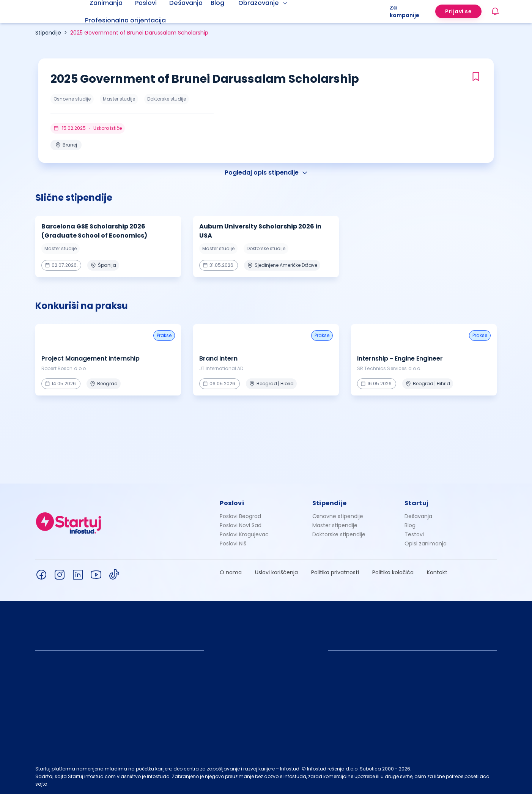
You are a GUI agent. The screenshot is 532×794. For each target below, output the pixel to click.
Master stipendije (335, 525)
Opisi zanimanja (426, 544)
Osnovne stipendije (338, 516)
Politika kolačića (393, 572)
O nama (231, 572)
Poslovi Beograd (240, 516)
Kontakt (437, 572)
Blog (410, 525)
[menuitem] (135, 20)
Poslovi (232, 503)
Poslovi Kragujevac (244, 534)
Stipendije (48, 33)
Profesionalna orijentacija (125, 20)
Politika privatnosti (335, 572)
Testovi (414, 534)
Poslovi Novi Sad (241, 525)
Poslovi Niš (233, 544)
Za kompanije (405, 11)
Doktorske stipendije (339, 534)
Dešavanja (418, 516)
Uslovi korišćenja (276, 572)
